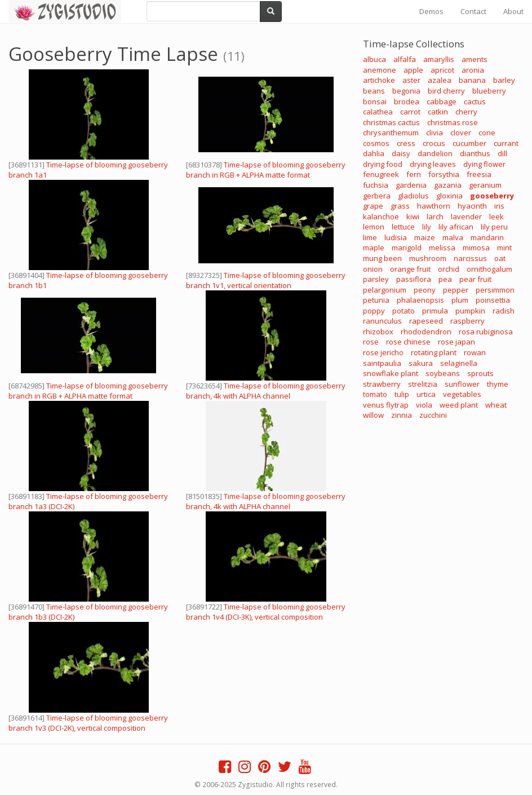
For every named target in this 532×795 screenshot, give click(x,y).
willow (373, 415)
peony (425, 290)
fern (414, 174)
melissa (442, 248)
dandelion (435, 153)
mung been (382, 258)
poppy (374, 311)
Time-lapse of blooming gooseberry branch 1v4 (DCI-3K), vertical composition (266, 612)
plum (460, 300)
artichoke (379, 80)
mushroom (428, 258)
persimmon (495, 290)
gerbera (377, 196)
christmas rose (453, 122)
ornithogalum (489, 269)
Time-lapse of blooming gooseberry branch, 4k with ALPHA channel (266, 391)
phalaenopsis (420, 300)
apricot (442, 70)
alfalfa (405, 59)
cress (406, 143)
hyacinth (472, 206)
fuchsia (376, 185)
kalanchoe (381, 217)
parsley (376, 279)
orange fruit (410, 269)
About (513, 11)
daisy (401, 153)
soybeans (443, 373)
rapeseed (426, 321)
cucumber (469, 143)
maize (425, 237)
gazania (448, 185)
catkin (438, 112)
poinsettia (493, 300)
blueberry (489, 91)
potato (404, 311)
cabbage (442, 101)
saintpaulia (382, 363)
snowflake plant (391, 373)
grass (400, 206)
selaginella (459, 363)
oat (500, 258)
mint (504, 248)
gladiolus (413, 196)
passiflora (414, 279)
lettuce (403, 227)
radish (504, 311)
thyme (498, 384)
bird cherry (446, 91)
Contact (473, 11)
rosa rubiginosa (486, 332)
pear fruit (475, 279)
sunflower (462, 384)
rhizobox (378, 332)
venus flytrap (386, 405)
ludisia (396, 237)
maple (374, 248)
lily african (456, 227)
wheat (496, 405)
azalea (440, 80)
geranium (485, 185)
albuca (374, 59)
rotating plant (434, 352)
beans (374, 91)
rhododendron (426, 332)
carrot (410, 112)
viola (424, 405)
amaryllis (439, 59)
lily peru (494, 227)
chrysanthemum (391, 132)
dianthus (475, 153)
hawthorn (434, 206)
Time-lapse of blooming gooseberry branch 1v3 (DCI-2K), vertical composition (88, 723)
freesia (479, 174)
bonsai (375, 101)
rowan (475, 352)
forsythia (444, 174)
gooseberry (492, 196)
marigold (407, 248)
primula (435, 311)
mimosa (476, 248)
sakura (421, 363)
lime (370, 237)
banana (472, 80)
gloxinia (449, 196)
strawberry (382, 384)
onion (373, 269)
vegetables (462, 394)
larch (435, 217)
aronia (473, 70)
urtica (426, 394)
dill (502, 153)
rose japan (456, 342)
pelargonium (385, 290)
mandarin (487, 237)
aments (475, 59)
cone (487, 132)
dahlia (374, 153)
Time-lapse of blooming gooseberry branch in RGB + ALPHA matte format (266, 170)
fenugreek (381, 174)
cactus (475, 101)
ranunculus (382, 321)
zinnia (402, 415)
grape (373, 206)
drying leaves (433, 164)
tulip (402, 394)
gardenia (411, 185)
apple (413, 70)
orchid (449, 269)
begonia (406, 91)
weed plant (459, 405)
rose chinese (408, 342)
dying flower (484, 164)
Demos (431, 11)
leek (496, 217)
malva (453, 237)
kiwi (413, 217)
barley (504, 80)
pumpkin (470, 311)
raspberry (467, 321)
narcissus (470, 258)
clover (461, 132)
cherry (466, 112)
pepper (456, 290)
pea (445, 279)
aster (411, 80)
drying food (383, 164)
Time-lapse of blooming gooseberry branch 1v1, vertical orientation (266, 280)
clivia (435, 132)
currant (506, 143)
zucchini (433, 415)
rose (371, 342)
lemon (374, 227)
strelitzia (423, 384)
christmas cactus (391, 122)
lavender (466, 217)
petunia (376, 300)
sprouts (480, 373)
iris (499, 206)
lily (427, 227)
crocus (434, 143)
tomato (375, 394)
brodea (407, 101)
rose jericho (383, 352)
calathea (378, 112)
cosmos (376, 143)
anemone (380, 70)
